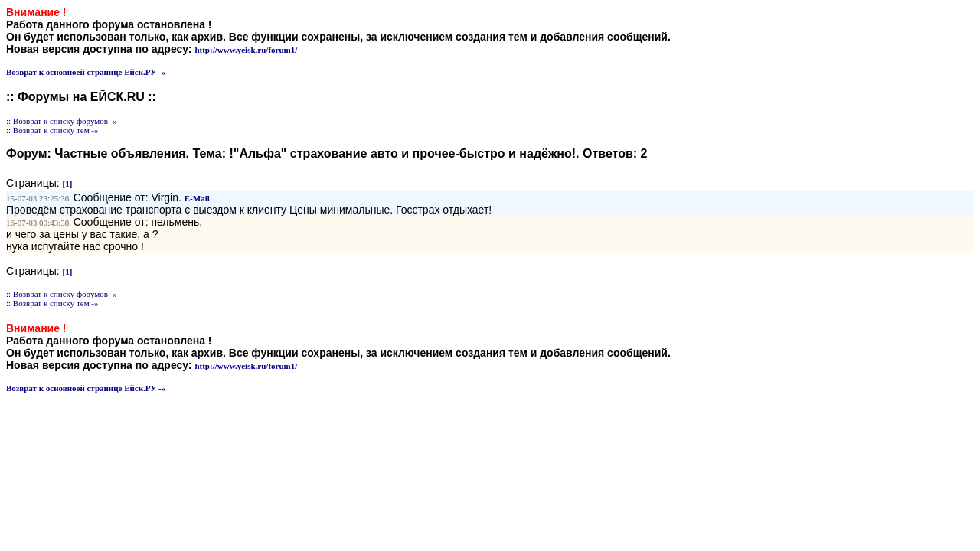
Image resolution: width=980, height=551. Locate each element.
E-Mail (197, 198)
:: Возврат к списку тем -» (52, 130)
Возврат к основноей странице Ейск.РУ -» (86, 72)
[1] (68, 184)
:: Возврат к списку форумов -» (62, 121)
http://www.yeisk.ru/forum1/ (246, 50)
